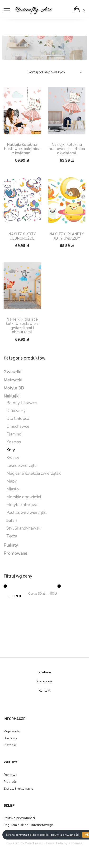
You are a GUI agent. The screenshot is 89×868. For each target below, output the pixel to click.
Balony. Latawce (22, 403)
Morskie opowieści (24, 497)
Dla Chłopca (18, 419)
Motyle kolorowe (22, 505)
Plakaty (11, 545)
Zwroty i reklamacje (18, 789)
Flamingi (14, 434)
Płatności (10, 745)
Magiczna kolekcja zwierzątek (34, 473)
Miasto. (13, 489)
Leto (60, 843)
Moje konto (12, 731)
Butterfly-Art (33, 10)
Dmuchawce (18, 426)
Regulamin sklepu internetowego (29, 825)
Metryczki (13, 380)
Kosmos (14, 442)
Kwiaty (13, 458)
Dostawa (10, 738)
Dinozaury (16, 411)
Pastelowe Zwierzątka (27, 513)
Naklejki (12, 396)
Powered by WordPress (24, 843)
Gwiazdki (12, 372)
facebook (44, 672)
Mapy (12, 481)
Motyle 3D (14, 388)
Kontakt (44, 690)
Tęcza (12, 536)
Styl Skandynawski (24, 528)
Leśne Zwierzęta (21, 466)
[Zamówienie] (55, 72)
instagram (44, 681)
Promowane (15, 553)
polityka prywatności (65, 835)
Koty (11, 450)
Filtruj (14, 596)
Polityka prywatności (19, 818)
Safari (12, 520)
